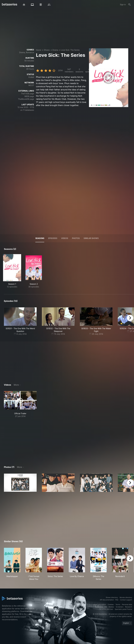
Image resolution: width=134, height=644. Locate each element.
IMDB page (29, 96)
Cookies (111, 605)
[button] (20, 483)
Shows (47, 50)
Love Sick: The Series (70, 50)
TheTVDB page (27, 94)
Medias (111, 607)
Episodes (53, 238)
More (16, 385)
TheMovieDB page (26, 99)
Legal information (100, 605)
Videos (65, 238)
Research (129, 607)
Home (39, 50)
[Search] (130, 5)
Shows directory (112, 597)
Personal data (127, 605)
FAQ (117, 600)
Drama (55, 50)
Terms (118, 605)
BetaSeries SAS (101, 607)
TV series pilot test (106, 609)
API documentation (107, 600)
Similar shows (91, 238)
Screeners (120, 607)
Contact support (126, 600)
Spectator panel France (123, 609)
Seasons (40, 238)
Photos (76, 238)
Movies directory (126, 597)
